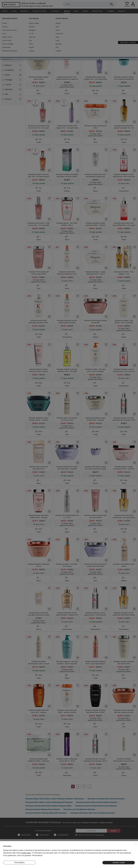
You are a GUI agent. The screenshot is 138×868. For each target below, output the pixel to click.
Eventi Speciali (45, 854)
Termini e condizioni (84, 847)
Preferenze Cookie (84, 857)
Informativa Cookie (84, 854)
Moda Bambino (61, 835)
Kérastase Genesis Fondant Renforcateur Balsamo (96, 806)
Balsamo (12, 65)
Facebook (125, 851)
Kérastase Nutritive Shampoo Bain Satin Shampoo (46, 813)
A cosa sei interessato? (43, 830)
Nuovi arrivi (46, 29)
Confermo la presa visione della (91, 835)
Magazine (122, 11)
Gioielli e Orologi (39, 11)
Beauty (67, 11)
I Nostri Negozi (45, 851)
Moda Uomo (42, 835)
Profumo (12, 99)
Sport (76, 11)
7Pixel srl (66, 865)
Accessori (55, 11)
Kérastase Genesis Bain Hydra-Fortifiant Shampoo (97, 802)
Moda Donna (24, 835)
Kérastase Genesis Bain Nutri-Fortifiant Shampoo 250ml (49, 806)
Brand (85, 11)
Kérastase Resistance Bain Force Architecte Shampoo (93, 813)
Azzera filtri (43, 40)
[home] (2, 16)
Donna (5, 11)
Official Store (97, 11)
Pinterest (125, 857)
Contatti (6, 854)
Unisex (6, 52)
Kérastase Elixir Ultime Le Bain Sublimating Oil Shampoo (49, 802)
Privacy (80, 851)
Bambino (24, 11)
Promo (111, 11)
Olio (12, 94)
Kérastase (32, 40)
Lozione (12, 85)
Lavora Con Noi (8, 857)
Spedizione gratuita (66, 29)
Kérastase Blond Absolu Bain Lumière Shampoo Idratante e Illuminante (55, 799)
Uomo (14, 11)
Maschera (12, 89)
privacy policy (100, 835)
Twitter (124, 854)
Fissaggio (12, 80)
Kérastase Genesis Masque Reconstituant (43, 809)
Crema (12, 75)
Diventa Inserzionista (10, 851)
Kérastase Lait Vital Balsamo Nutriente (79, 809)
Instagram (125, 847)
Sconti (32, 29)
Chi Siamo (7, 847)
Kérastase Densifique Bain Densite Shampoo (106, 799)
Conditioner (12, 70)
